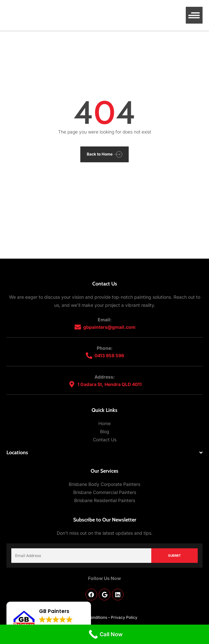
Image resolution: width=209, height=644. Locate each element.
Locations (17, 452)
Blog (105, 431)
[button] (194, 15)
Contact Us (105, 440)
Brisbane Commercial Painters (105, 492)
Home (104, 423)
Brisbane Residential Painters (105, 500)
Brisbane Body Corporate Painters (104, 484)
